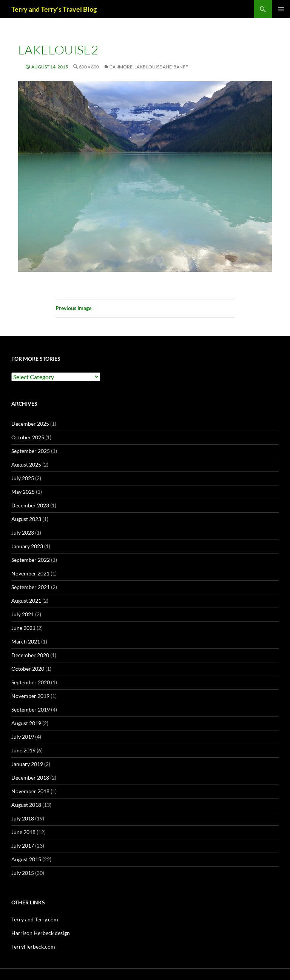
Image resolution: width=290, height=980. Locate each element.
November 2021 (30, 573)
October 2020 (28, 669)
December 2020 (30, 655)
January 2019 (27, 764)
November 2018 (30, 791)
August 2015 (26, 859)
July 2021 (23, 614)
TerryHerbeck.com (33, 947)
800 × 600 (89, 67)
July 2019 (23, 737)
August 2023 (26, 519)
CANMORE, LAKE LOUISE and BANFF (149, 67)
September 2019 (31, 709)
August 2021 (26, 601)
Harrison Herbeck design (41, 933)
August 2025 (26, 464)
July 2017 (23, 846)
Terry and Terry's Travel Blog (54, 9)
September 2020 (31, 682)
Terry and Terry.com (35, 919)
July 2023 (23, 533)
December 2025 (30, 424)
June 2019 (23, 750)
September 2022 (31, 560)
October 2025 (28, 437)
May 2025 (23, 492)
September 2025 (31, 451)
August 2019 (26, 723)
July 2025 (23, 478)
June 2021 (23, 628)
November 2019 (30, 696)
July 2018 (23, 818)
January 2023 (27, 546)
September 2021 (31, 587)
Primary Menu (281, 9)
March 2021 (26, 641)
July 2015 (23, 873)
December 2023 (30, 505)
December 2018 (30, 778)
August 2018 (26, 805)
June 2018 (23, 832)
